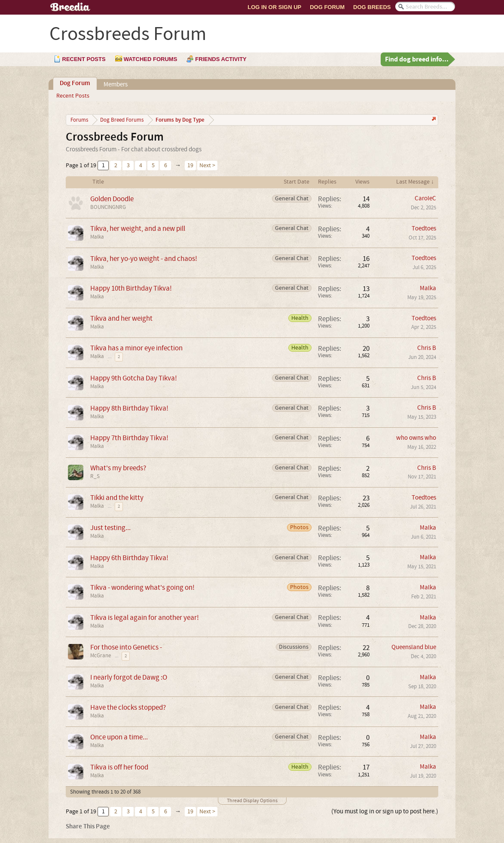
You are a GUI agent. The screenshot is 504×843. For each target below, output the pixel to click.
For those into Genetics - (126, 647)
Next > (207, 166)
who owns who (416, 438)
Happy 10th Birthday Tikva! (131, 288)
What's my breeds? (118, 468)
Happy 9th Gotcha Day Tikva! (134, 378)
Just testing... (110, 528)
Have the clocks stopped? (128, 707)
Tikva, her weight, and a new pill (138, 228)
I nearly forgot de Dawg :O (129, 677)
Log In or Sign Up (274, 7)
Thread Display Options (252, 801)
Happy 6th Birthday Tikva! (129, 558)
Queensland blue (414, 647)
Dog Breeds (372, 7)
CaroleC (425, 198)
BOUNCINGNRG (108, 207)
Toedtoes (424, 228)
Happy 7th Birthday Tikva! (129, 438)
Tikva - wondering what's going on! (142, 587)
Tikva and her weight (121, 318)
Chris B (427, 348)
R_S (95, 476)
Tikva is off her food (119, 767)
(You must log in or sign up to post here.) (385, 811)
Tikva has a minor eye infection (136, 348)
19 (190, 166)
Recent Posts (73, 96)
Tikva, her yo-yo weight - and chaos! (144, 259)
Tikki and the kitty (117, 498)
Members (116, 84)
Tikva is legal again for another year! (145, 618)
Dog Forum (327, 7)
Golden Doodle (112, 199)
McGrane (101, 656)
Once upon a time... (119, 737)
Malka (97, 237)
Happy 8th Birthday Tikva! (129, 408)
